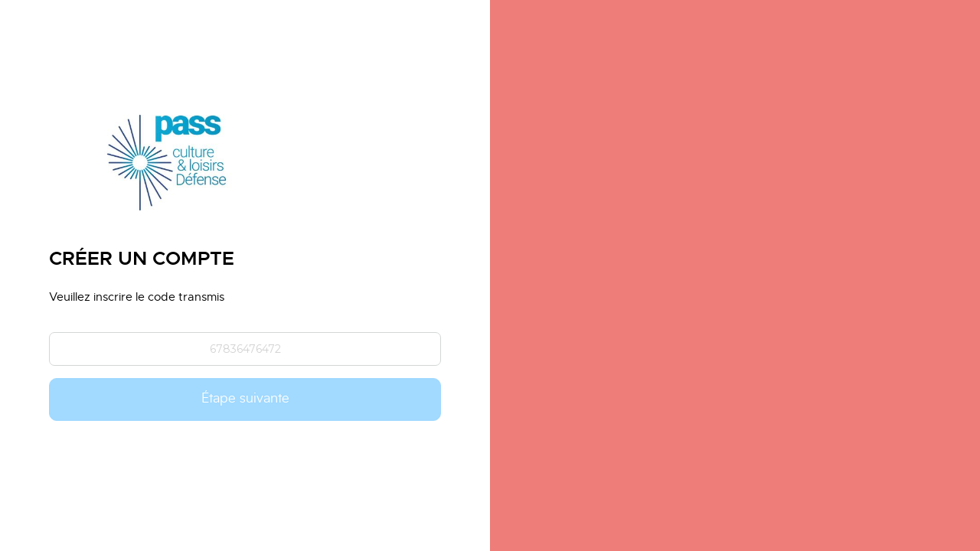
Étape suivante (245, 399)
